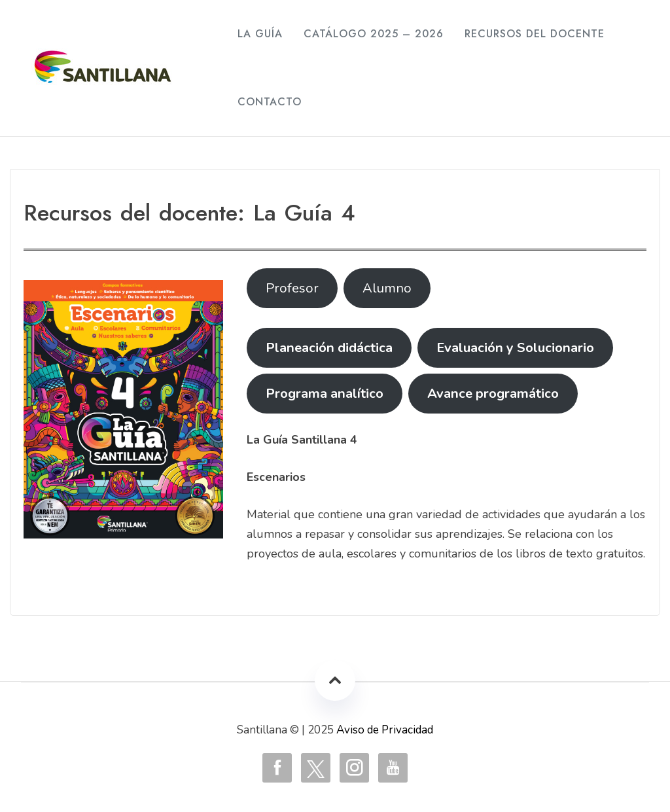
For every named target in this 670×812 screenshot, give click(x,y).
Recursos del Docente (535, 34)
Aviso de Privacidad (385, 730)
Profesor (292, 288)
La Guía (260, 34)
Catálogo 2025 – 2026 (374, 34)
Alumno (387, 288)
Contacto (270, 102)
